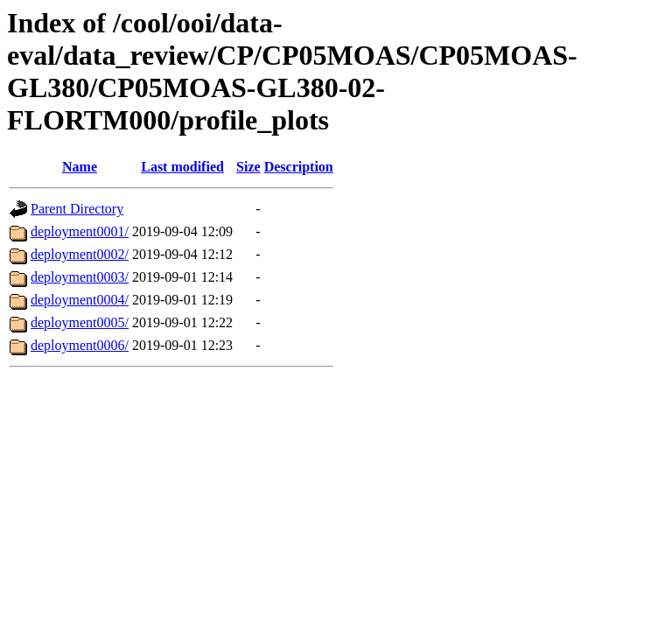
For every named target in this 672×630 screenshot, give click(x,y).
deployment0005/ (80, 322)
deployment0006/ (80, 345)
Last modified (182, 167)
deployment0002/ (80, 254)
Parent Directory (77, 209)
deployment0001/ (80, 231)
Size (248, 167)
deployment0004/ (80, 300)
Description (299, 167)
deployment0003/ (80, 277)
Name (80, 167)
